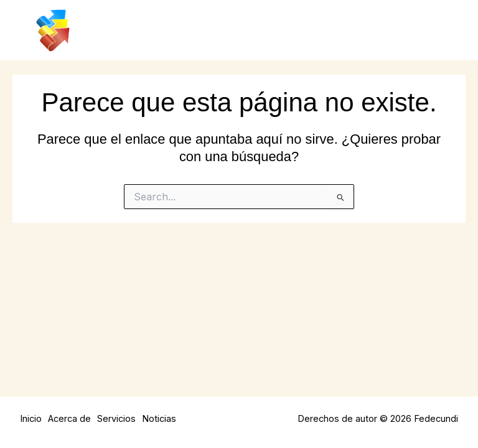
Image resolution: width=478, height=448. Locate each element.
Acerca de (69, 419)
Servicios (116, 419)
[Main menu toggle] (446, 30)
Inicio (31, 419)
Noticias (159, 419)
